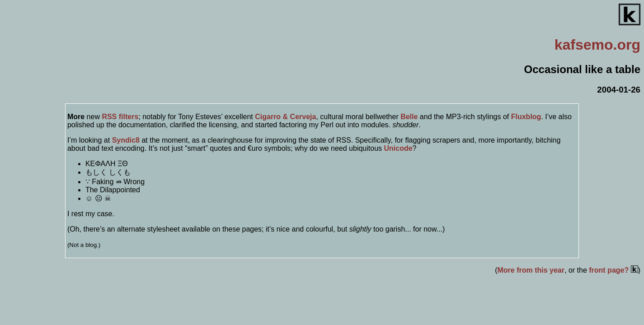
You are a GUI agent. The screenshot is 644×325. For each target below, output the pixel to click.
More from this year (531, 270)
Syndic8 (126, 140)
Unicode (398, 148)
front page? (613, 270)
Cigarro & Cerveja (285, 117)
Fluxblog (526, 117)
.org (597, 45)
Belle (409, 117)
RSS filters (120, 117)
